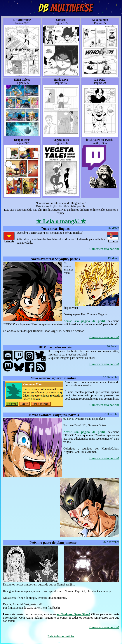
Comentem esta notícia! (104, 249)
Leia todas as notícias (61, 636)
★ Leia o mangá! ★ (61, 221)
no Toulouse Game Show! (74, 614)
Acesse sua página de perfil (84, 321)
